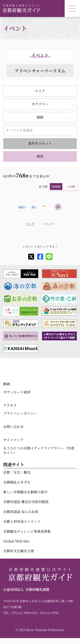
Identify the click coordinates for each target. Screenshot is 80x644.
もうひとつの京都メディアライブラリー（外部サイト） (39, 450)
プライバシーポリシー (20, 413)
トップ (30, 224)
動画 (7, 384)
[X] (31, 257)
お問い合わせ (13, 427)
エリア (40, 91)
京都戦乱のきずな (17, 482)
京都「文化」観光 (17, 472)
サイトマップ (13, 440)
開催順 (56, 186)
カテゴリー (40, 104)
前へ (34, 207)
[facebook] (40, 257)
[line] (49, 257)
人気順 (71, 186)
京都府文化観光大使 (19, 551)
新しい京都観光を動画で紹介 (25, 492)
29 (58, 207)
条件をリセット (40, 143)
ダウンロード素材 (17, 392)
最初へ (22, 207)
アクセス (10, 405)
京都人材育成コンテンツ (22, 521)
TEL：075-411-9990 (17, 613)
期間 (40, 117)
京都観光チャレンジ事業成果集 (27, 531)
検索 (40, 156)
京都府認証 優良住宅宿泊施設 (26, 502)
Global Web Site (16, 541)
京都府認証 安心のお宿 (21, 512)
